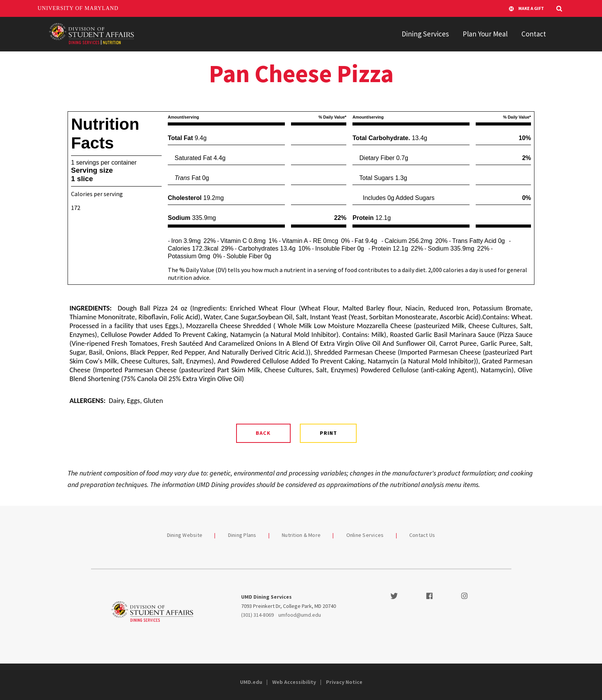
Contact (534, 34)
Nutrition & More (301, 535)
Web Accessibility (294, 682)
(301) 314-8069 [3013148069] (257, 615)
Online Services (365, 535)
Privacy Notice (344, 682)
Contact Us (422, 535)
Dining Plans (242, 535)
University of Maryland (78, 8)
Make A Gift (526, 8)
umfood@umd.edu (300, 615)
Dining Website (185, 535)
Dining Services (425, 34)
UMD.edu (251, 682)
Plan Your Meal (485, 34)
